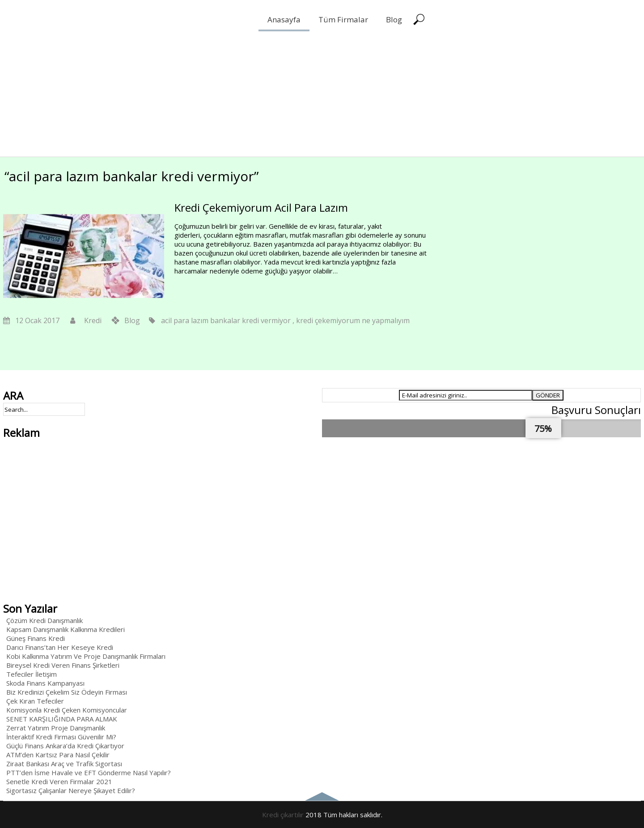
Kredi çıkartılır (283, 815)
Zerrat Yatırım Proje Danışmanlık (56, 728)
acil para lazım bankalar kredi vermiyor (226, 320)
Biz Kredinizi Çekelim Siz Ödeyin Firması (67, 692)
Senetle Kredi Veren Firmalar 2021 (59, 781)
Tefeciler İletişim (32, 674)
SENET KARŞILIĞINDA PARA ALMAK (62, 719)
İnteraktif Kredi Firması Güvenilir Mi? (61, 737)
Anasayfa (284, 19)
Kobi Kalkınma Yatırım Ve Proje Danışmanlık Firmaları (86, 656)
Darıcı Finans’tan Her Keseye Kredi (60, 647)
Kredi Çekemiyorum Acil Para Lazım (261, 207)
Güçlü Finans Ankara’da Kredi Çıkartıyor (65, 746)
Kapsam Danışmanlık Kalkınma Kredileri (66, 629)
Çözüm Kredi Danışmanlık (44, 620)
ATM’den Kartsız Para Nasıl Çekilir (58, 755)
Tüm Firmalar (343, 19)
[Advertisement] (268, 94)
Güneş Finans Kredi (36, 638)
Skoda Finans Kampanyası (45, 683)
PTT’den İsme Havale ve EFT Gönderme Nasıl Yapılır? (89, 773)
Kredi (93, 320)
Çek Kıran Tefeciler (35, 701)
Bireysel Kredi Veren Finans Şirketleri (63, 665)
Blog (394, 19)
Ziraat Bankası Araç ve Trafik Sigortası (64, 764)
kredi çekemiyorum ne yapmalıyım (353, 320)
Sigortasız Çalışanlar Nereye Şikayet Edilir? (71, 790)
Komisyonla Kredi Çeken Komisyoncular (67, 710)
